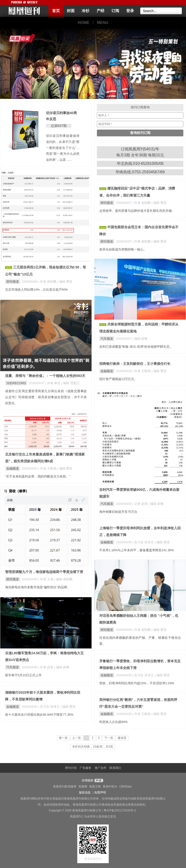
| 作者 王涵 (46, 579)
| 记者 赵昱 (140, 504)
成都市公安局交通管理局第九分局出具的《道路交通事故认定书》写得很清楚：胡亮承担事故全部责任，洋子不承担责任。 (46, 397)
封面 (71, 11)
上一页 (77, 738)
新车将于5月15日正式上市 (23, 675)
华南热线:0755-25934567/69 (140, 172)
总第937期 (59, 126)
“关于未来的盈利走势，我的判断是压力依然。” (38, 476)
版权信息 (85, 793)
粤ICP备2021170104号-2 (120, 810)
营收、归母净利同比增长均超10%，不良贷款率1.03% (137, 683)
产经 (101, 11)
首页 (56, 11)
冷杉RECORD (16, 383)
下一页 (109, 738)
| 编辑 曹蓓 (65, 282)
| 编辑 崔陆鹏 (63, 579)
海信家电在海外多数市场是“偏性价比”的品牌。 (38, 587)
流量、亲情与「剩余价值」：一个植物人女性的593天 (45, 376)
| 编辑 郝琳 (140, 339)
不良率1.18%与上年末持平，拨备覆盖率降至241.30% (137, 550)
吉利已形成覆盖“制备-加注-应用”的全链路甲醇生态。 (136, 347)
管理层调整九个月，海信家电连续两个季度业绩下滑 (44, 572)
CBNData (126, 787)
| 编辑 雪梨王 (70, 383)
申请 (98, 780)
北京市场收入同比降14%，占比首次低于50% (36, 290)
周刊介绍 (71, 768)
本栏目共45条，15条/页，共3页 (93, 747)
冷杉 (85, 11)
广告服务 (85, 768)
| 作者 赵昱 (46, 667)
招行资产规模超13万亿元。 (118, 379)
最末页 (122, 738)
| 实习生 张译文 (144, 542)
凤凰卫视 (95, 787)
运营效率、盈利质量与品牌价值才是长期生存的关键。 (137, 211)
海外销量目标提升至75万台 (118, 512)
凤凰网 (83, 787)
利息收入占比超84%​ (113, 722)
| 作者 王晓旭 (142, 371)
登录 (130, 11)
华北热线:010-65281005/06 (140, 164)
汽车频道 (107, 339)
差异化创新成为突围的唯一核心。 (123, 249)
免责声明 (100, 793)
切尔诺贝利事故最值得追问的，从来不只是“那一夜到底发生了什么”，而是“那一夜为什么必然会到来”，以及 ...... (63, 148)
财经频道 (13, 282)
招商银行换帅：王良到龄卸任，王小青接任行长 (135, 364)
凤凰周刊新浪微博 (65, 787)
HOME (84, 23)
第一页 (63, 738)
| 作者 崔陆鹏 (48, 282)
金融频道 (107, 371)
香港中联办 (110, 787)
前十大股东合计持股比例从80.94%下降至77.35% (39, 715)
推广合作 (101, 768)
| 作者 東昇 (53, 383)
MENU (103, 23)
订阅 (115, 11)
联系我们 (115, 768)
